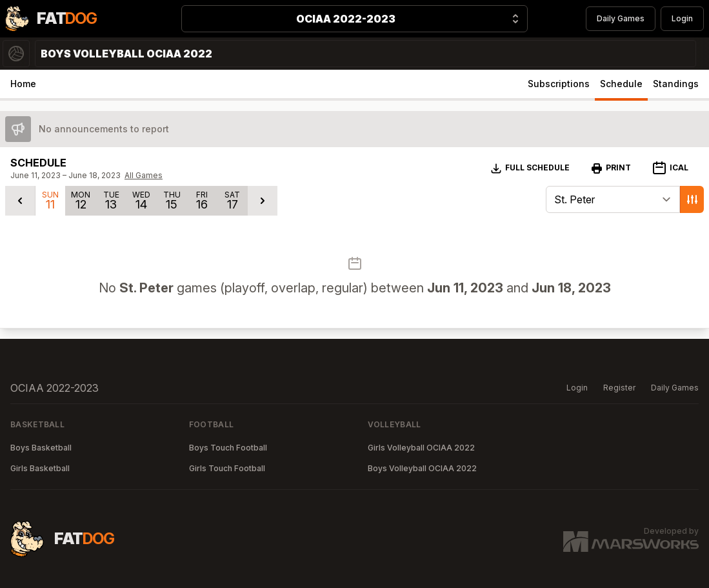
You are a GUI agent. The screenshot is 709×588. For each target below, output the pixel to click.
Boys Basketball (41, 448)
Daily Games (621, 18)
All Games (144, 175)
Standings (676, 84)
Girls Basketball (40, 468)
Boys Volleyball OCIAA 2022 (422, 468)
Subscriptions (559, 84)
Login (682, 18)
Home (23, 84)
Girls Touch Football (227, 468)
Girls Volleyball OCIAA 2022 (421, 448)
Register (619, 388)
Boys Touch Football (228, 448)
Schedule (621, 84)
